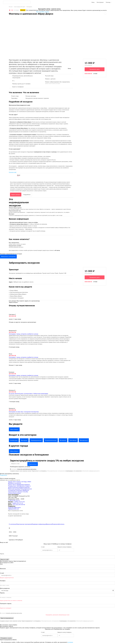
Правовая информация (39, 524)
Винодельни (84, 440)
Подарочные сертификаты (16, 486)
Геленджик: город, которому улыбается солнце (24, 334)
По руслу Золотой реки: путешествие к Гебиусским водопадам (28, 394)
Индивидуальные (36, 440)
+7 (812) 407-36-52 (14, 500)
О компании (13, 524)
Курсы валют (17, 493)
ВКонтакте (18, 507)
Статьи (10, 485)
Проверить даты (95, 69)
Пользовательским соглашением (56, 471)
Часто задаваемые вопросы (21, 485)
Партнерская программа (24, 524)
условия (70, 642)
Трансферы (73, 440)
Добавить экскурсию (15, 483)
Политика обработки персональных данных (19, 491)
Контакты (61, 524)
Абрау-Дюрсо (14, 429)
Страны (20, 482)
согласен (14, 469)
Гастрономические (51, 440)
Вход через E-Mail (49, 544)
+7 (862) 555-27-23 (17, 503)
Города (12, 482)
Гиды (27, 482)
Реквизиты (55, 524)
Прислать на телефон (63, 629)
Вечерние (63, 440)
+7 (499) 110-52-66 (19, 502)
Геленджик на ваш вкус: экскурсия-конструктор (24, 412)
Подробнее (27, 195)
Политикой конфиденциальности (91, 471)
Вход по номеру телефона (63, 544)
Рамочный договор (14, 489)
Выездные (24, 440)
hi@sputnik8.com (14, 509)
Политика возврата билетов (21, 487)
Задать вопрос (16, 195)
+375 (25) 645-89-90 (19, 505)
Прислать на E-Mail (51, 629)
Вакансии (49, 524)
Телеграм (11, 507)
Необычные (14, 440)
